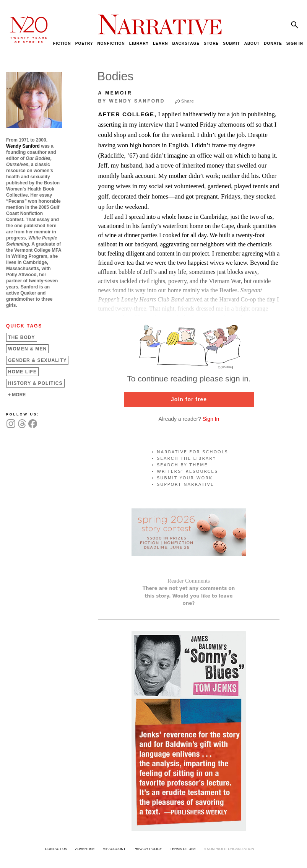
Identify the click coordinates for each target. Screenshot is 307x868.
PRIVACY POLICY (148, 849)
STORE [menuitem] (211, 43)
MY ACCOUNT (114, 849)
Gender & (37, 360)
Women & (27, 349)
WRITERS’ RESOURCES (187, 471)
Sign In (211, 419)
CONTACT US (56, 849)
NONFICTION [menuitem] (111, 43)
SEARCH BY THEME (182, 465)
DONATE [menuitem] (273, 43)
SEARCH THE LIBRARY (186, 458)
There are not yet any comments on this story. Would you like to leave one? (189, 596)
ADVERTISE (85, 849)
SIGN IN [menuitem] (295, 43)
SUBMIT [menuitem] (231, 43)
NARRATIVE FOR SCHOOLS (192, 452)
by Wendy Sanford (132, 101)
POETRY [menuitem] (84, 43)
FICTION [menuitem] (62, 43)
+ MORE (17, 395)
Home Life (22, 372)
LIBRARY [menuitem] (139, 43)
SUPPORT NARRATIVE (185, 484)
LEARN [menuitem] (160, 43)
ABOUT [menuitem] (252, 43)
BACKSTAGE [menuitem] (186, 43)
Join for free (189, 399)
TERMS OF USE (183, 849)
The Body (22, 337)
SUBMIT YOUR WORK (185, 478)
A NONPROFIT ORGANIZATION (229, 849)
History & (35, 383)
